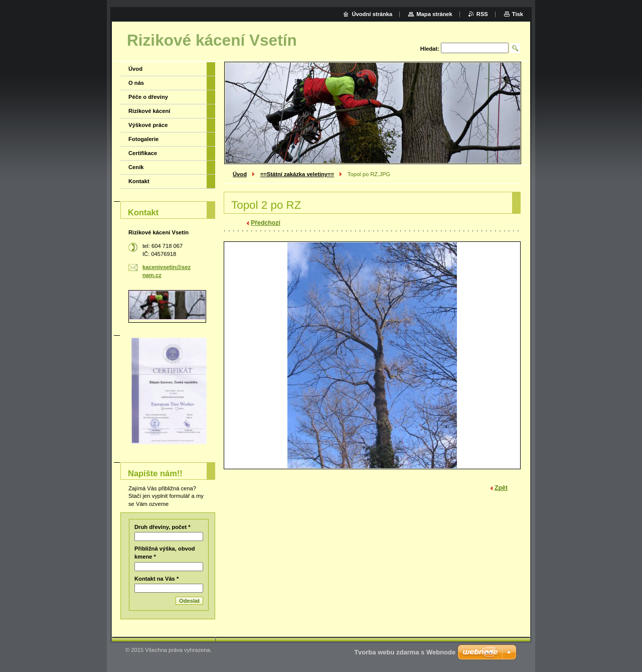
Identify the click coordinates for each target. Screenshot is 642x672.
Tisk (518, 14)
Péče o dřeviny (148, 97)
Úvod (240, 174)
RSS (482, 14)
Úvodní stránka (372, 14)
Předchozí (266, 223)
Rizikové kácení (149, 111)
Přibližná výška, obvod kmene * (165, 553)
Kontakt (139, 181)
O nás (136, 83)
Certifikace (143, 153)
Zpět (501, 488)
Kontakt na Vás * (156, 579)
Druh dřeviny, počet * (163, 527)
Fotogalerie (143, 139)
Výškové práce (148, 125)
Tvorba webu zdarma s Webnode (405, 652)
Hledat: (430, 49)
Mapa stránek (434, 14)
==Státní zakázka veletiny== (297, 174)
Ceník (136, 167)
